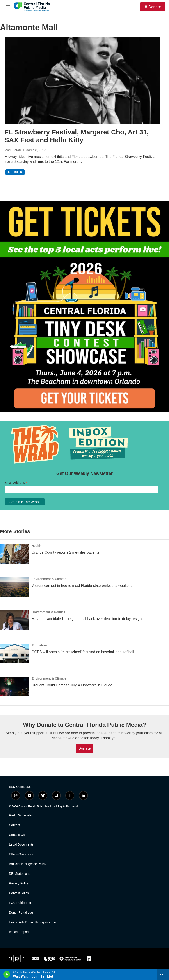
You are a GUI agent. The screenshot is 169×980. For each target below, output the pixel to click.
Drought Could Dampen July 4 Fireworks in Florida (72, 685)
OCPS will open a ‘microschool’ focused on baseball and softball (83, 652)
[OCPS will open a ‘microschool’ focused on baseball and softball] (15, 653)
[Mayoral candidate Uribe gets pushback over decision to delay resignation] (15, 620)
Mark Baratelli (14, 150)
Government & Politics (48, 612)
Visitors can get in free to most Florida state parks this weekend (82, 586)
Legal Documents (21, 845)
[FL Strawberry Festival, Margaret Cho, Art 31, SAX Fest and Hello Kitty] (82, 80)
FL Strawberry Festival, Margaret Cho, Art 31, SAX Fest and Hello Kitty (77, 136)
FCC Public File (20, 903)
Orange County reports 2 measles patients (65, 552)
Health (36, 546)
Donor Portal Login (22, 913)
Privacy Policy (19, 883)
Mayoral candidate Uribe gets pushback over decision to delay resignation (90, 619)
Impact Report (19, 932)
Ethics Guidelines (21, 854)
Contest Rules (19, 893)
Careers (15, 825)
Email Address (16, 483)
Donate (155, 7)
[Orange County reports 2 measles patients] (15, 554)
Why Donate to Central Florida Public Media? (84, 725)
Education (39, 645)
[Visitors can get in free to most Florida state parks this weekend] (15, 587)
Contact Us (17, 835)
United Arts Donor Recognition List (33, 922)
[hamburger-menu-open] (8, 7)
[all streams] (163, 974)
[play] (7, 974)
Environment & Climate (49, 579)
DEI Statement (19, 874)
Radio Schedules (21, 815)
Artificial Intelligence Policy (28, 864)
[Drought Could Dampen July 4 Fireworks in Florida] (15, 687)
